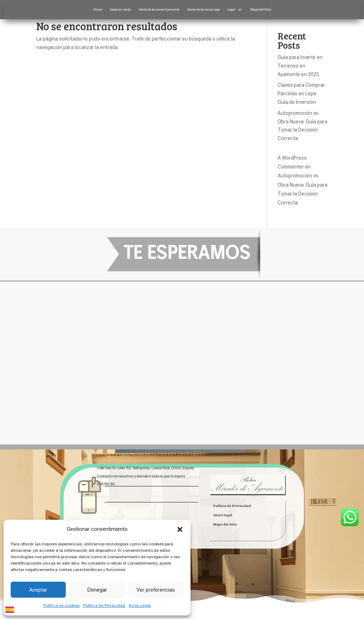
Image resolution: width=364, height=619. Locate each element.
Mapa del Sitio (261, 9)
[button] (180, 529)
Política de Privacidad (104, 605)
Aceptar (38, 590)
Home (98, 9)
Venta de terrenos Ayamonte (159, 9)
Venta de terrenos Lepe (204, 9)
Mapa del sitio (225, 524)
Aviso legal (223, 515)
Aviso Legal (140, 605)
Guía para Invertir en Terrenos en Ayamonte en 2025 (300, 66)
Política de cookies (61, 605)
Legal (231, 9)
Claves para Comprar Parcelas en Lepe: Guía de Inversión (301, 94)
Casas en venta (120, 9)
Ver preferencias (156, 590)
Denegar (97, 590)
